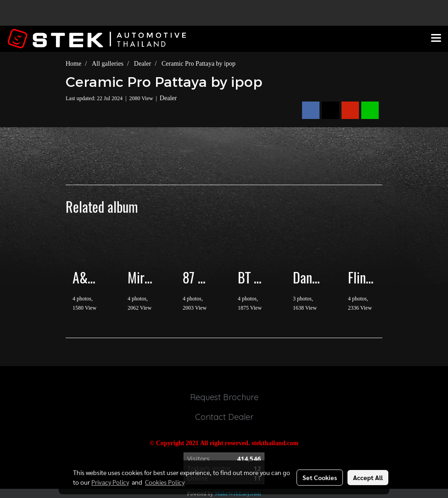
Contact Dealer (224, 417)
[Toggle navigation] (436, 39)
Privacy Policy (110, 482)
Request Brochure (224, 397)
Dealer (168, 98)
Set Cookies (320, 477)
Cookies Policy (165, 482)
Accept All (368, 477)
